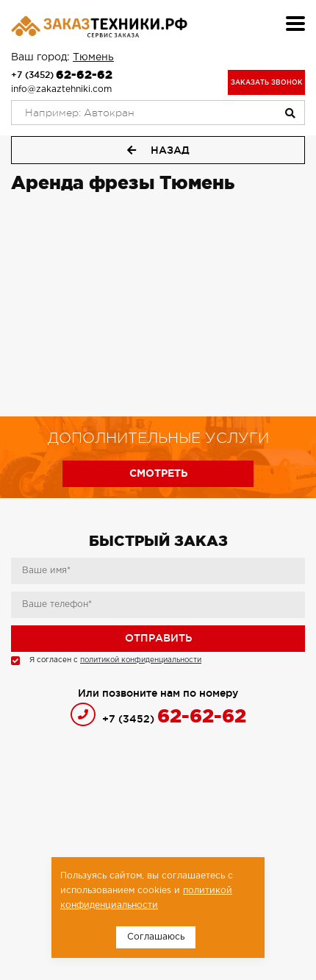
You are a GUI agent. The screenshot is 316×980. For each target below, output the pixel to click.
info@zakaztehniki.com (61, 89)
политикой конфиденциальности (141, 660)
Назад (158, 150)
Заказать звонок (267, 82)
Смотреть (158, 474)
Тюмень (93, 57)
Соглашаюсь (156, 937)
